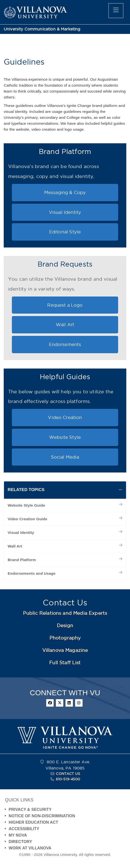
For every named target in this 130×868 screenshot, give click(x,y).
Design (65, 625)
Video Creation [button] (65, 417)
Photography (65, 638)
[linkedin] (69, 703)
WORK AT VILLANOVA (30, 848)
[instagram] (79, 703)
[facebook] (50, 703)
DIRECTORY (20, 842)
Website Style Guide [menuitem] (26, 505)
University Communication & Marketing (42, 29)
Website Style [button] (65, 437)
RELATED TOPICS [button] (26, 490)
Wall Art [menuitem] (15, 546)
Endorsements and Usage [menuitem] (32, 573)
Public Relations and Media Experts (65, 613)
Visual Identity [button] (65, 212)
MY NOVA (18, 835)
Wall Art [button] (65, 325)
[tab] (65, 490)
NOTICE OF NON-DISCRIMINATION (42, 816)
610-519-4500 (68, 779)
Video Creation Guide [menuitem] (27, 519)
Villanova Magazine (65, 650)
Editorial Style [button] (65, 232)
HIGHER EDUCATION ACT (33, 822)
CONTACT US (68, 774)
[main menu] (116, 11)
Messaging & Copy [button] (65, 192)
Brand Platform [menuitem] (22, 560)
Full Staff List (65, 663)
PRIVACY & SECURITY (30, 809)
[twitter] (60, 703)
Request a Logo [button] (65, 305)
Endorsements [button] (65, 344)
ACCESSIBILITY (24, 829)
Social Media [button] (65, 457)
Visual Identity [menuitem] (21, 533)
